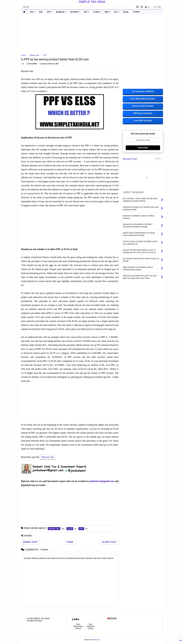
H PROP (136, 12)
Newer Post (30, 542)
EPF (50, 12)
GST (86, 12)
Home (23, 55)
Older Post (109, 542)
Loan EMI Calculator (143, 121)
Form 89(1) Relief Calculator (143, 99)
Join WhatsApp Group (78, 626)
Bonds (126, 12)
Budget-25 (61, 12)
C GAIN (97, 12)
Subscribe (143, 148)
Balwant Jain (34, 55)
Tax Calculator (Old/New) (143, 91)
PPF (45, 55)
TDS (32, 12)
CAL (117, 12)
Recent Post (130, 159)
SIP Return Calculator (143, 113)
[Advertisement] (91, 34)
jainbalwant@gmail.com (102, 481)
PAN (41, 12)
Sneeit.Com (96, 640)
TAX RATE (75, 12)
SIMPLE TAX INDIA (92, 2)
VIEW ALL (159, 159)
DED (107, 12)
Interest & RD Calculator (143, 106)
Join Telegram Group (90, 626)
